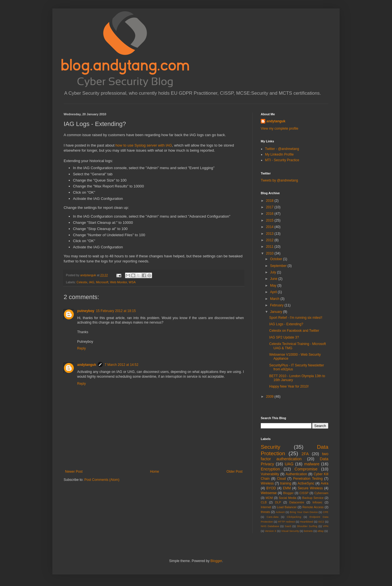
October (277, 259)
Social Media (288, 498)
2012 (270, 240)
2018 (270, 201)
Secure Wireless (310, 488)
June (274, 279)
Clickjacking (294, 517)
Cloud (281, 479)
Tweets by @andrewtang (279, 180)
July (274, 272)
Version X (270, 531)
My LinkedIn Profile (279, 154)
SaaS (288, 526)
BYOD (271, 488)
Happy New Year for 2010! (289, 386)
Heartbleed (307, 522)
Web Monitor (119, 282)
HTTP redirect (286, 522)
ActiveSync (306, 483)
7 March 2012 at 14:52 (121, 365)
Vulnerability (270, 474)
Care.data (273, 517)
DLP (278, 502)
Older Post (234, 472)
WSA (132, 282)
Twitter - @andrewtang (282, 149)
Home (155, 472)
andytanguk (87, 365)
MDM (269, 498)
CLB (264, 502)
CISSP (304, 493)
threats (265, 512)
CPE (326, 512)
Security (270, 447)
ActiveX (280, 512)
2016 (270, 214)
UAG (289, 464)
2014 (270, 227)
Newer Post (74, 472)
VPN (326, 526)
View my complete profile (279, 129)
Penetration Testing (308, 479)
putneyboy (86, 311)
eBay (320, 531)
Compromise (306, 469)
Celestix (82, 282)
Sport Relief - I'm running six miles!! (296, 318)
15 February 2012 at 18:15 (116, 311)
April (274, 292)
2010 (270, 253)
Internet (266, 507)
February (277, 305)
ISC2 (321, 522)
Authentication (296, 474)
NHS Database (270, 526)
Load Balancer (287, 507)
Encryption (270, 469)
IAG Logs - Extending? (286, 324)
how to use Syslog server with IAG (144, 145)
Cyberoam (321, 493)
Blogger (288, 493)
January (277, 312)
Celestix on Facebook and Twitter (294, 331)
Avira (325, 483)
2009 (270, 397)
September (279, 266)
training (286, 483)
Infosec (318, 502)
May (274, 286)
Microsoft (102, 282)
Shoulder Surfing (307, 526)
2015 (270, 220)
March (275, 299)
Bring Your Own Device (304, 512)
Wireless (267, 483)
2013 (270, 234)
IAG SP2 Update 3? (284, 337)
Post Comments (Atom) (102, 480)
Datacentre (297, 502)
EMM (287, 488)
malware (312, 464)
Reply (82, 348)
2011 (270, 247)
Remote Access (313, 507)
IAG (92, 282)
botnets (308, 531)
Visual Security (290, 531)
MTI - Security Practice (282, 160)
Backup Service (313, 498)
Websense (269, 493)
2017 (270, 207)
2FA (305, 454)
